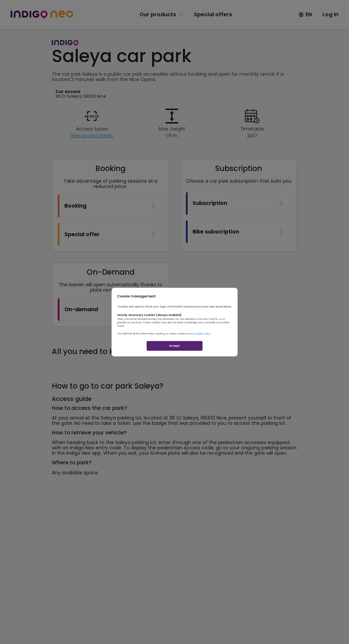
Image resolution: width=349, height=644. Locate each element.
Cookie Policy (227, 344)
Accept (174, 367)
